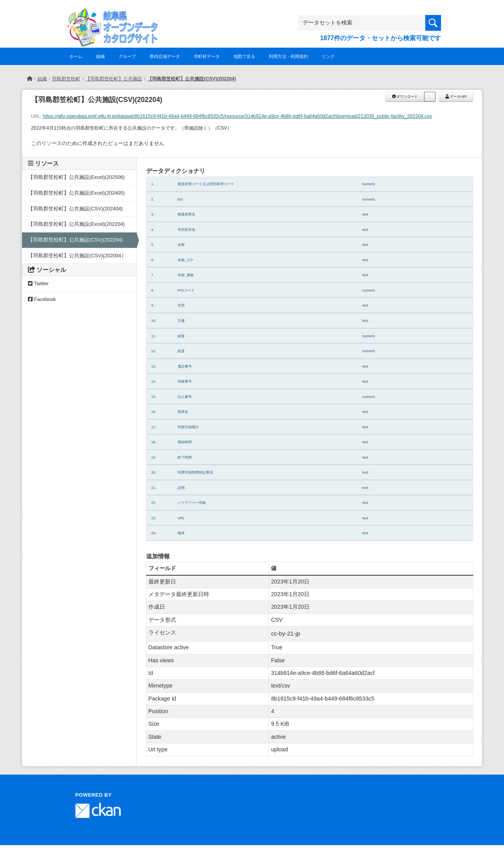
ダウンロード (405, 97)
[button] (430, 97)
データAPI (456, 97)
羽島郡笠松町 (66, 79)
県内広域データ (165, 56)
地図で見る (244, 56)
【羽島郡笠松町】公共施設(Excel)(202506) (76, 177)
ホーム (76, 56)
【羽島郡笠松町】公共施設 (114, 79)
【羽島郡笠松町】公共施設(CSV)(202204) (192, 79)
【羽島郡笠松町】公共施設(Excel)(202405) (76, 193)
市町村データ (207, 56)
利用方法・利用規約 (288, 56)
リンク (328, 56)
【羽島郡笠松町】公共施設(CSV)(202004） (77, 256)
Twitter (38, 284)
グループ (127, 56)
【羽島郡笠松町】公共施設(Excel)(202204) (76, 224)
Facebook (42, 299)
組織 (100, 56)
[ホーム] (30, 79)
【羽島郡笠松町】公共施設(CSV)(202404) (75, 209)
